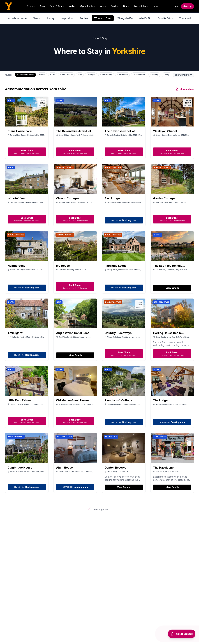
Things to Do (125, 18)
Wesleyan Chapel (165, 131)
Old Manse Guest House (73, 400)
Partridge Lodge (116, 266)
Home (95, 38)
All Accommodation (25, 75)
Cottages (91, 75)
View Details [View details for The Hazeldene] (172, 487)
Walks (72, 6)
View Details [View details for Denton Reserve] (124, 487)
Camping (154, 75)
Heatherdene (16, 266)
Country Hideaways (118, 333)
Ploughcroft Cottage (118, 400)
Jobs (155, 6)
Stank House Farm (20, 131)
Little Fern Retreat (20, 400)
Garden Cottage (164, 198)
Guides (115, 6)
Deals (126, 6)
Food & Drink (57, 6)
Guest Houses (66, 75)
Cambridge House (20, 468)
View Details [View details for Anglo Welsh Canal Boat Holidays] (75, 355)
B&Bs (53, 75)
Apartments (122, 75)
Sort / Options (183, 75)
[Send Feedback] (181, 636)
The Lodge (160, 400)
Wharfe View (16, 198)
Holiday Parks (139, 75)
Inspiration (67, 18)
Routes (84, 18)
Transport (185, 18)
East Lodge (112, 198)
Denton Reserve (116, 468)
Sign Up (187, 6)
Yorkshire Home (17, 18)
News (103, 6)
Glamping (168, 75)
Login (176, 6)
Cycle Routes (88, 6)
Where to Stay (103, 18)
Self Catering (106, 75)
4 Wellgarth (16, 333)
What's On (145, 18)
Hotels (42, 75)
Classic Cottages (68, 198)
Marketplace (141, 6)
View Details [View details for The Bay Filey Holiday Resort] (172, 288)
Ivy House (63, 266)
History (50, 18)
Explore (31, 6)
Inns (80, 75)
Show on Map (185, 89)
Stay (43, 6)
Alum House (64, 468)
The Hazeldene (163, 468)
